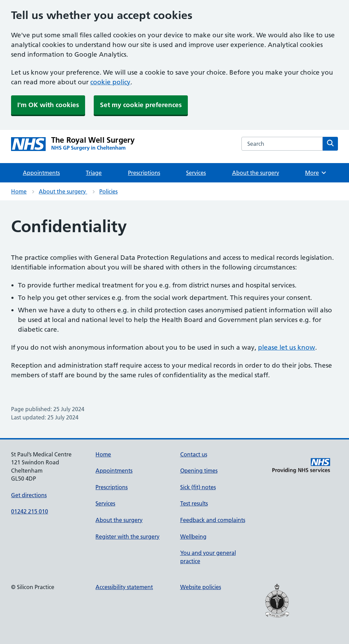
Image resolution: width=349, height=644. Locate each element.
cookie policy (110, 82)
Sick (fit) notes (198, 487)
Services (196, 173)
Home (19, 191)
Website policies (201, 587)
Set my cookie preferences (141, 105)
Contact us (194, 454)
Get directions (29, 495)
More (316, 173)
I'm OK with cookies (48, 105)
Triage (94, 173)
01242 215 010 (30, 511)
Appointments (41, 173)
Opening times (199, 471)
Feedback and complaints (213, 520)
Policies (108, 191)
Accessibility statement (124, 587)
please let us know (287, 347)
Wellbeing (193, 537)
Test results (194, 503)
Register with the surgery (127, 537)
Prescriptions (144, 173)
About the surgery (256, 173)
